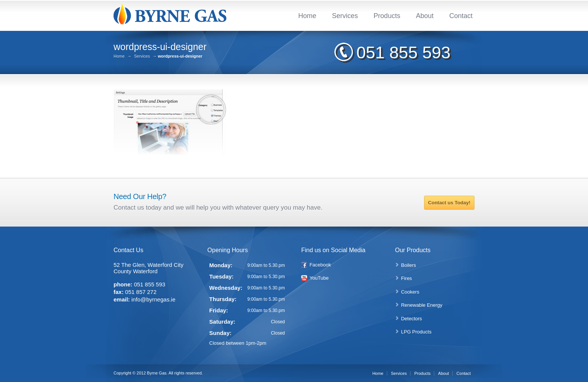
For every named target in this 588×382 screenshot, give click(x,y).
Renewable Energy (422, 305)
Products (387, 16)
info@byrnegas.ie (154, 299)
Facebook (320, 265)
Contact (461, 16)
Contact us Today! (449, 203)
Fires (407, 278)
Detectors (412, 319)
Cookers (410, 292)
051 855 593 (403, 53)
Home (307, 16)
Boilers (409, 265)
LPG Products (416, 332)
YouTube (319, 278)
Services (345, 16)
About (425, 16)
